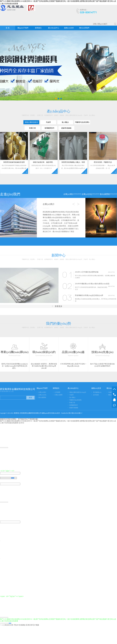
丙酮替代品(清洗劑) (75, 400)
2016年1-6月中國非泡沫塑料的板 (87, 272)
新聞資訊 (38, 28)
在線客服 (114, 400)
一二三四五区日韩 (7, 625)
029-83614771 (114, 394)
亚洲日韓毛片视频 (32, 625)
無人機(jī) (72, 397)
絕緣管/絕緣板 (74, 408)
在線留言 (114, 405)
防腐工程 (72, 403)
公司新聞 (57, 392)
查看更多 (57, 306)
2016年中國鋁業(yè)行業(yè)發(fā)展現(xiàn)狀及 (92, 284)
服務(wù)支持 (69, 28)
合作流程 (96, 395)
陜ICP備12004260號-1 (75, 413)
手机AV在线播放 (20, 625)
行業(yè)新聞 (58, 395)
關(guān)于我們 (23, 28)
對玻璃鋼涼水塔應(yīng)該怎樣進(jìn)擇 (89, 295)
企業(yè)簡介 (69, 194)
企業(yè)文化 (87, 194)
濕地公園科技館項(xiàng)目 (78, 392)
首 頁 (8, 28)
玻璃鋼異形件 (74, 405)
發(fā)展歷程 (105, 194)
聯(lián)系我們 (84, 28)
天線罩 (71, 395)
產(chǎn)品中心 (54, 28)
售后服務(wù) (97, 392)
